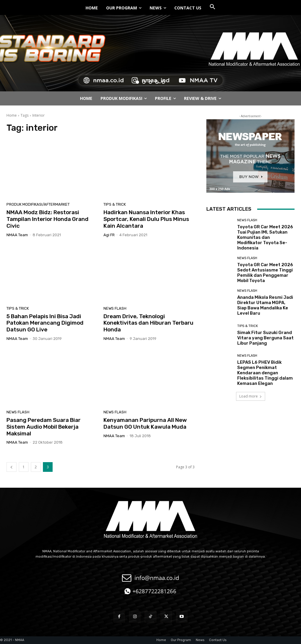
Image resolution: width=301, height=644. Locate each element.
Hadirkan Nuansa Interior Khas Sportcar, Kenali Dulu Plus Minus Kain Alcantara (146, 219)
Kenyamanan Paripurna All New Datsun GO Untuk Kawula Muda (145, 423)
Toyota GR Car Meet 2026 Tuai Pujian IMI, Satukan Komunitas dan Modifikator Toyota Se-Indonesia (265, 237)
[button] (213, 7)
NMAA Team (17, 235)
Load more (251, 396)
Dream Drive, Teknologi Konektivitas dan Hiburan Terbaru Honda (148, 323)
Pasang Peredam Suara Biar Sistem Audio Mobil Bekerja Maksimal (44, 427)
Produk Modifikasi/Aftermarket (38, 204)
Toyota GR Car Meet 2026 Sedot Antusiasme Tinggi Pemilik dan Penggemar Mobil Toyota (265, 273)
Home (12, 115)
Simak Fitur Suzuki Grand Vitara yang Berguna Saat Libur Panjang (265, 338)
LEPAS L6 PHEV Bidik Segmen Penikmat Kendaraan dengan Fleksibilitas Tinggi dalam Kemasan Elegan (265, 373)
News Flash (115, 308)
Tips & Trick (115, 204)
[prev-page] (11, 467)
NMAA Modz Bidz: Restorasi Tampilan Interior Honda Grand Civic (47, 219)
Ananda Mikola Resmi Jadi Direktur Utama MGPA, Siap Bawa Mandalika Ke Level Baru (265, 305)
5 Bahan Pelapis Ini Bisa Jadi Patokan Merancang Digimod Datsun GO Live (45, 323)
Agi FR (109, 235)
